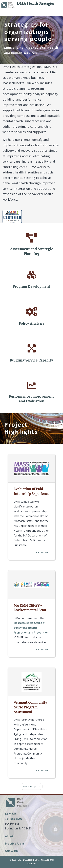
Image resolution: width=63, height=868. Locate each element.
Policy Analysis (32, 323)
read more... (42, 552)
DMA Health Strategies (35, 3)
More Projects (32, 786)
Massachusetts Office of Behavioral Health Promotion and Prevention (31, 628)
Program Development (32, 287)
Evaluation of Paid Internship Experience (32, 491)
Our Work (11, 851)
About (9, 837)
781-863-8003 (14, 819)
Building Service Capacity (32, 360)
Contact (10, 814)
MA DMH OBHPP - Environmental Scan (30, 608)
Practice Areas (15, 844)
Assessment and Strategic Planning (32, 251)
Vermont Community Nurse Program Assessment (30, 707)
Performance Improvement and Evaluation (32, 399)
